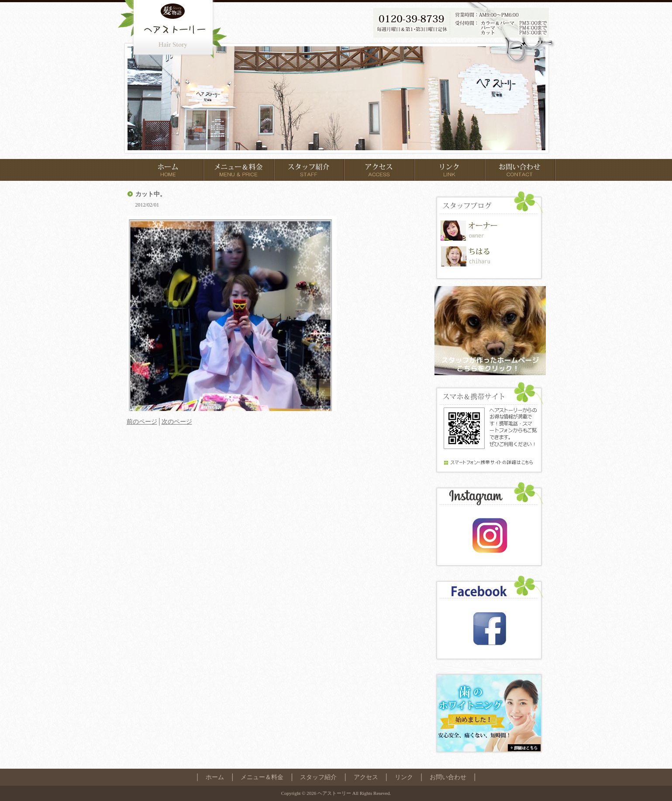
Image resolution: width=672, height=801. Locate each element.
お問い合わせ (448, 777)
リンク (404, 777)
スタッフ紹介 (318, 777)
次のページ (177, 421)
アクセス (366, 777)
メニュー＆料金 (262, 777)
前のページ (142, 421)
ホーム (215, 777)
